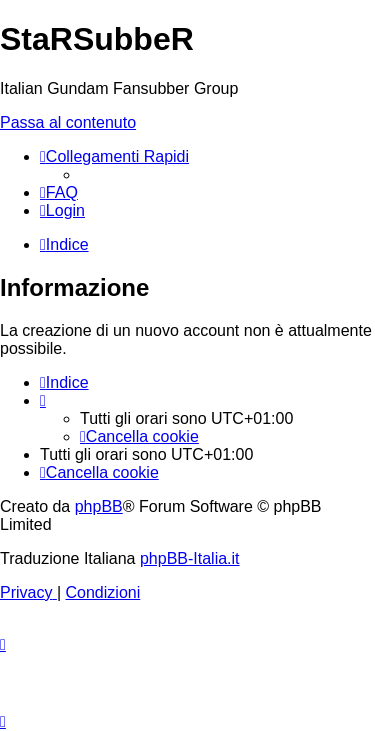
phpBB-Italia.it (190, 558)
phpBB (99, 506)
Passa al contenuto (68, 122)
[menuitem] (59, 192)
